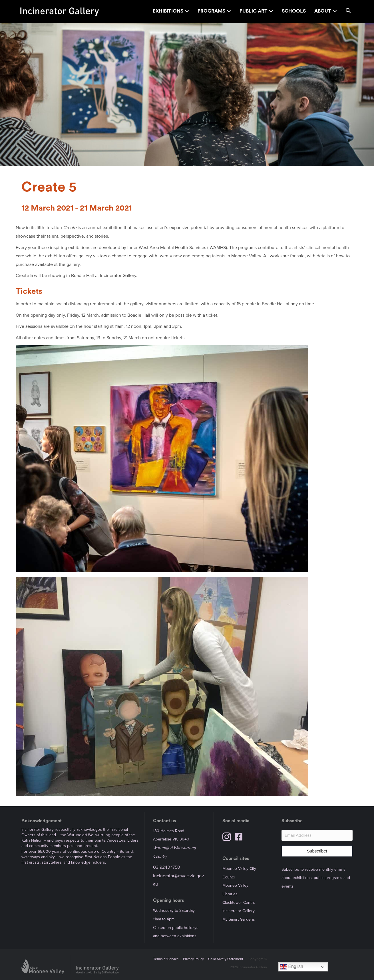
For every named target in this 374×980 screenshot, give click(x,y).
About (323, 11)
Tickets (29, 291)
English (292, 967)
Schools (294, 11)
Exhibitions (168, 11)
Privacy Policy (193, 959)
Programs (211, 11)
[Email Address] (317, 835)
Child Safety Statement (226, 959)
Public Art (254, 11)
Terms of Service (166, 959)
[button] (348, 12)
